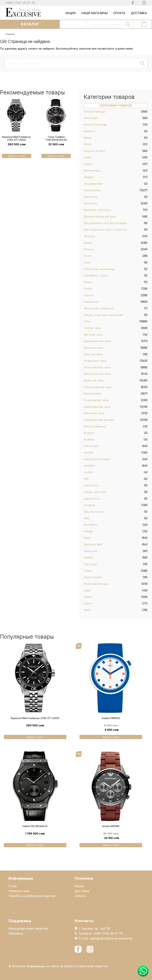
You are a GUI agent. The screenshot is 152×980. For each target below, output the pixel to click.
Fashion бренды (94, 112)
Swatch (89, 557)
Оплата (119, 13)
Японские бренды (96, 584)
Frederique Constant (97, 459)
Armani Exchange (95, 125)
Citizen (88, 597)
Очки (87, 262)
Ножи (88, 256)
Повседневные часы (98, 387)
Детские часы (93, 335)
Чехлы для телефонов (99, 308)
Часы (87, 321)
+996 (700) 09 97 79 (20, 3)
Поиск (128, 24)
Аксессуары (92, 190)
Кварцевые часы (95, 361)
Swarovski (90, 551)
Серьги (88, 295)
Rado (87, 538)
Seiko (87, 610)
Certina (88, 453)
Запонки (89, 236)
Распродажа (92, 393)
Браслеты (90, 203)
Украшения (91, 302)
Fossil (87, 157)
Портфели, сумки (96, 276)
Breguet (89, 433)
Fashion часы (93, 328)
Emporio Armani (94, 151)
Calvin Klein (91, 446)
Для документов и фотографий (105, 223)
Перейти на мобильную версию (32, 896)
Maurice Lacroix (94, 512)
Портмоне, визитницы (99, 269)
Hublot (88, 472)
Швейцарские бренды (99, 420)
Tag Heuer (91, 564)
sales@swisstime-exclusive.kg (111, 938)
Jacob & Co (91, 485)
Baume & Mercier (95, 426)
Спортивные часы (96, 400)
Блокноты (91, 197)
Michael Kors (92, 171)
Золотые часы (93, 354)
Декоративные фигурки (100, 216)
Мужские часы (94, 380)
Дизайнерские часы (97, 341)
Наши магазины (95, 13)
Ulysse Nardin (93, 577)
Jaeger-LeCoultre (95, 492)
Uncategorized (93, 184)
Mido (87, 518)
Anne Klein (91, 118)
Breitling (89, 439)
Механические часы (97, 374)
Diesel (88, 138)
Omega (88, 531)
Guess (88, 164)
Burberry (90, 131)
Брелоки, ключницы (97, 210)
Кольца (89, 249)
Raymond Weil (93, 544)
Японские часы (94, 413)
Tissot (88, 571)
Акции (71, 13)
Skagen (89, 177)
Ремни (88, 282)
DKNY (88, 144)
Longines (90, 505)
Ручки (88, 289)
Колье (88, 243)
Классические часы (97, 367)
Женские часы (93, 348)
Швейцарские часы (97, 407)
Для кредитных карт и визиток (105, 230)
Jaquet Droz (92, 499)
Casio (87, 590)
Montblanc (91, 525)
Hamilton (90, 466)
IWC (86, 479)
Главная (10, 34)
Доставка (139, 13)
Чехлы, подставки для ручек (103, 315)
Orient (88, 603)
